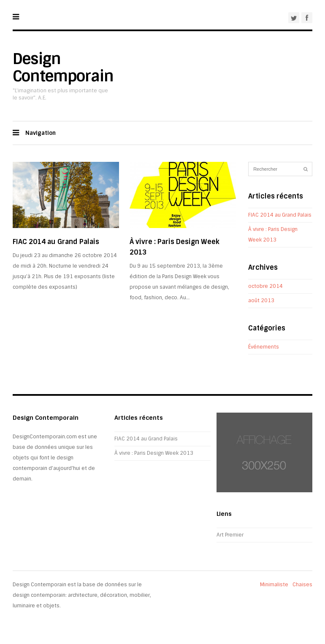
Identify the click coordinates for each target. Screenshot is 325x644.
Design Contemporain (63, 67)
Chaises (302, 585)
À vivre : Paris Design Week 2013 (154, 453)
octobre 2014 (265, 286)
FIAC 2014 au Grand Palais (56, 242)
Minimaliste (274, 585)
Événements (264, 347)
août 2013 (261, 301)
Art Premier (230, 535)
